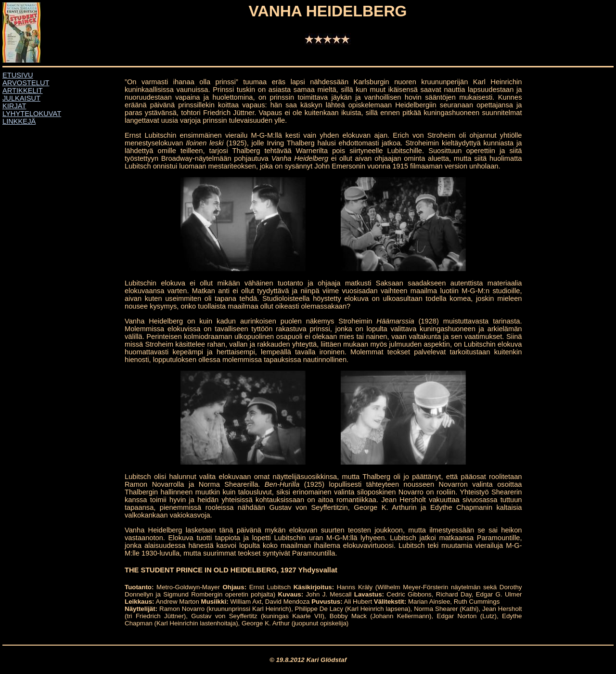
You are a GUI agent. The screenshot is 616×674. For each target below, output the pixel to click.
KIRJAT (14, 106)
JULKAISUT (21, 98)
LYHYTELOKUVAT (32, 114)
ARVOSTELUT (26, 83)
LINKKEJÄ (19, 121)
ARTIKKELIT (23, 91)
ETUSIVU (18, 75)
